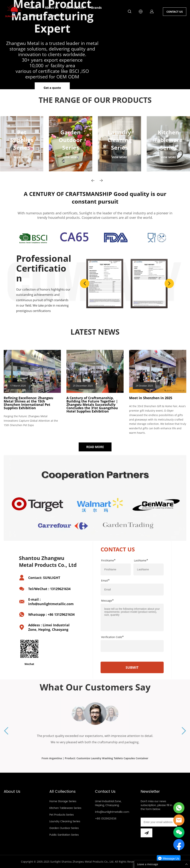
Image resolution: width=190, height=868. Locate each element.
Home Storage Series (63, 801)
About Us (52, 8)
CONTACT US (175, 12)
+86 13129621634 (106, 819)
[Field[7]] (116, 569)
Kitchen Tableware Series (65, 808)
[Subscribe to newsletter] (146, 833)
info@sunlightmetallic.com (112, 812)
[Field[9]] (132, 590)
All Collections (63, 792)
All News (35, 15)
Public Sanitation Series (64, 835)
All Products (75, 8)
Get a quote (52, 88)
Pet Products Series (62, 815)
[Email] (159, 822)
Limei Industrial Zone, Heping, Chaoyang (108, 803)
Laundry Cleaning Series (65, 821)
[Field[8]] (149, 569)
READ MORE (95, 447)
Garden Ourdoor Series (64, 828)
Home (33, 8)
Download (57, 15)
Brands (96, 8)
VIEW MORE (22, 157)
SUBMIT (132, 667)
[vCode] (132, 646)
